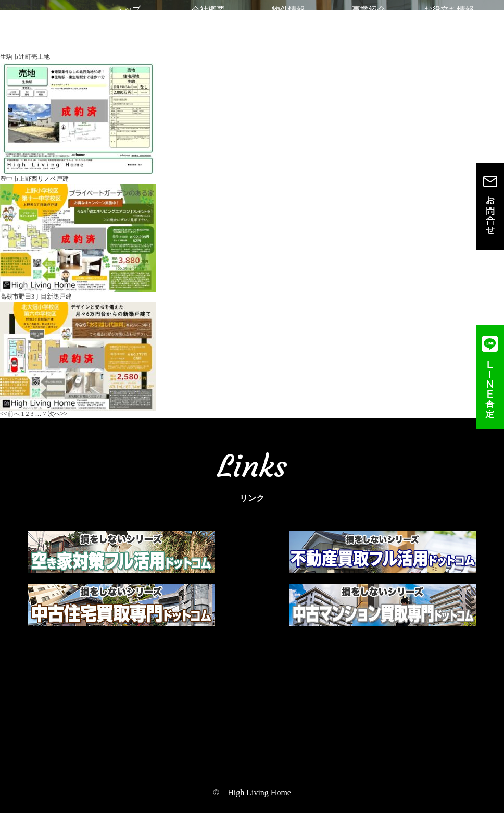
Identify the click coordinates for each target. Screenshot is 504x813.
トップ (128, 16)
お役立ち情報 (449, 16)
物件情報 (288, 16)
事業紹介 (369, 16)
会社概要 (208, 16)
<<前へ (10, 414)
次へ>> (58, 414)
